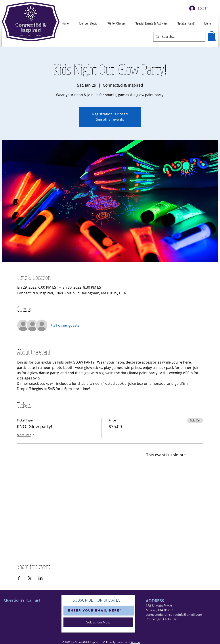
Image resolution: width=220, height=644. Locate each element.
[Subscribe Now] (98, 622)
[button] (212, 36)
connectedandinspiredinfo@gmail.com (174, 614)
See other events (110, 119)
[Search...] (179, 37)
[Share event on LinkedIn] (41, 578)
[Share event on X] (30, 578)
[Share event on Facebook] (19, 578)
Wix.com (136, 642)
